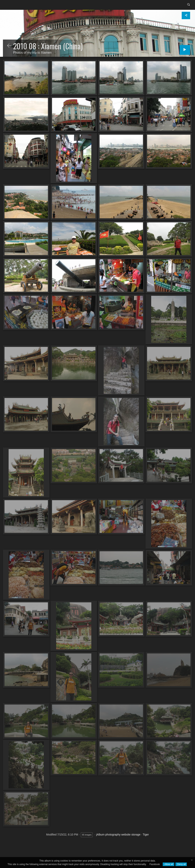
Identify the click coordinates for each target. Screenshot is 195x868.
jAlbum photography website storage (118, 835)
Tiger (146, 835)
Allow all (168, 864)
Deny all (181, 864)
